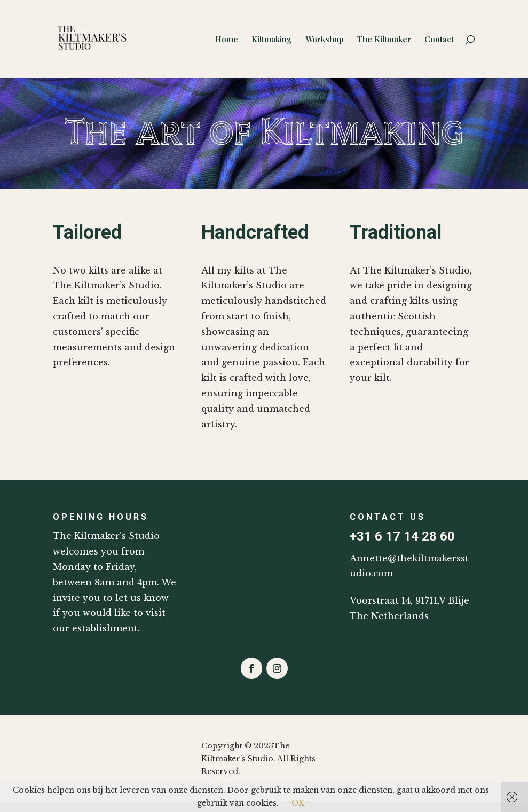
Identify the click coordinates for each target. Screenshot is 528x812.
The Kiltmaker (384, 40)
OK (298, 803)
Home (227, 40)
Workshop (325, 40)
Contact (439, 40)
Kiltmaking (272, 40)
